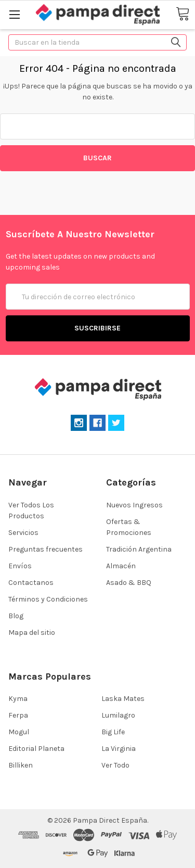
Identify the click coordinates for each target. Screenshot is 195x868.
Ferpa (18, 715)
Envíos (20, 566)
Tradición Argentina (139, 549)
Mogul (19, 732)
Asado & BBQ (129, 583)
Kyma (18, 699)
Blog (16, 616)
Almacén (121, 566)
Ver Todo (115, 765)
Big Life (113, 732)
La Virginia (119, 749)
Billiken (21, 765)
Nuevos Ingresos (134, 505)
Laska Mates (123, 699)
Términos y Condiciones (48, 599)
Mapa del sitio (32, 633)
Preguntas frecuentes (45, 549)
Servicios (23, 533)
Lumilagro (118, 715)
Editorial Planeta (36, 749)
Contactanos (31, 583)
